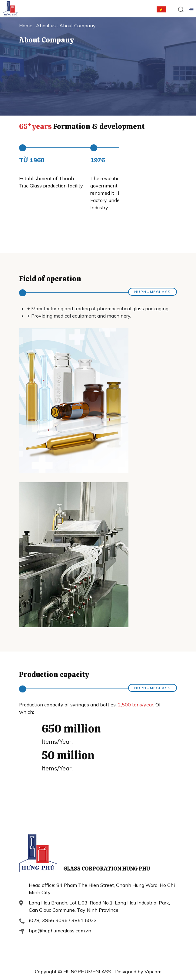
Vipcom (153, 972)
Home (26, 25)
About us (47, 25)
